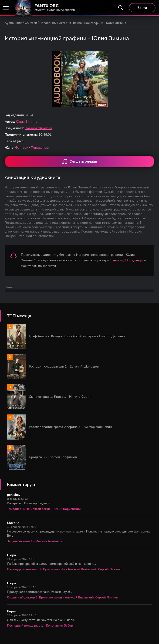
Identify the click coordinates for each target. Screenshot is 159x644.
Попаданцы (48, 23)
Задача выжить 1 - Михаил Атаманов (35, 541)
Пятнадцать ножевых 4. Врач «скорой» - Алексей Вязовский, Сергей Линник (64, 569)
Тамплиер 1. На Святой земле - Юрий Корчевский (44, 509)
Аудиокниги (13, 23)
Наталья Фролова (38, 128)
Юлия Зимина (27, 122)
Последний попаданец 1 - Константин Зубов (40, 626)
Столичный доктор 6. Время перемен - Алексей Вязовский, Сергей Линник (62, 598)
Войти (142, 8)
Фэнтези (31, 23)
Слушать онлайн (79, 162)
